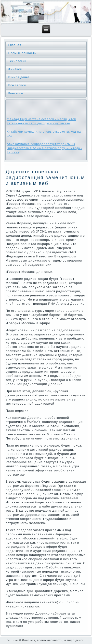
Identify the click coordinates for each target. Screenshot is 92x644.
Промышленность (22, 53)
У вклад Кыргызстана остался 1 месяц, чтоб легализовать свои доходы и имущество (42, 121)
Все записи (17, 85)
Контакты (16, 93)
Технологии (17, 61)
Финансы (15, 69)
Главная (15, 45)
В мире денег (19, 77)
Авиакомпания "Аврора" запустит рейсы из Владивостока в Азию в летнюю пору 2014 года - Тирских (45, 148)
